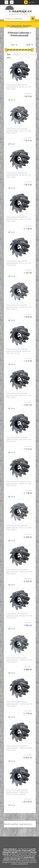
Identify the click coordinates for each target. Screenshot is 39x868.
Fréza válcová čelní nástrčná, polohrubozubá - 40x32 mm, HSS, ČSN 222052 (19, 87)
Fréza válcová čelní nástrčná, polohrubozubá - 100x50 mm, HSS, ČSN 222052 (20, 572)
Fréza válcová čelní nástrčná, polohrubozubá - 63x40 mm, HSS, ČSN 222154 (19, 263)
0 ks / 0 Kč (31, 2)
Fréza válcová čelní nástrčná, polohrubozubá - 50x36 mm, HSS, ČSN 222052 (19, 175)
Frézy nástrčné (27, 25)
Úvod (8, 25)
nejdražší (24, 54)
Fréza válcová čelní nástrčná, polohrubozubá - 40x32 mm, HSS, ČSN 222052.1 (19, 131)
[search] (33, 19)
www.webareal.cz (26, 824)
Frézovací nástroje (16, 25)
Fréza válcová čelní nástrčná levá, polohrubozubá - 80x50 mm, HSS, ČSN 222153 (19, 484)
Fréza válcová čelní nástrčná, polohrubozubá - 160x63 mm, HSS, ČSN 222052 (20, 748)
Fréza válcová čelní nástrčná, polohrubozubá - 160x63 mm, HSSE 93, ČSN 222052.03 (18, 792)
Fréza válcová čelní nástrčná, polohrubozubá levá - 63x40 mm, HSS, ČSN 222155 (19, 351)
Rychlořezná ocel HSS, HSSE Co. (19, 27)
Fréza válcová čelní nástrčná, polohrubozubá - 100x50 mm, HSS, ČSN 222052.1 (20, 660)
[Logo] (18, 10)
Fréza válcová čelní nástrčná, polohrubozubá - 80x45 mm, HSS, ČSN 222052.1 (19, 528)
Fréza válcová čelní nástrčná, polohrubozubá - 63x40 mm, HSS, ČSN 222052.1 (19, 307)
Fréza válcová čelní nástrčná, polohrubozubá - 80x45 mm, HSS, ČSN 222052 (19, 395)
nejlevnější (16, 54)
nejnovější (33, 54)
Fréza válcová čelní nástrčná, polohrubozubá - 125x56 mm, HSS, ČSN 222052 (20, 704)
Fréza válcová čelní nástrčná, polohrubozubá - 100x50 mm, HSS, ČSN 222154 (20, 616)
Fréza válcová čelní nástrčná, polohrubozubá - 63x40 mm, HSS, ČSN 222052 (19, 219)
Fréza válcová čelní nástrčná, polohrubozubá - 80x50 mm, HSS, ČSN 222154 (19, 439)
